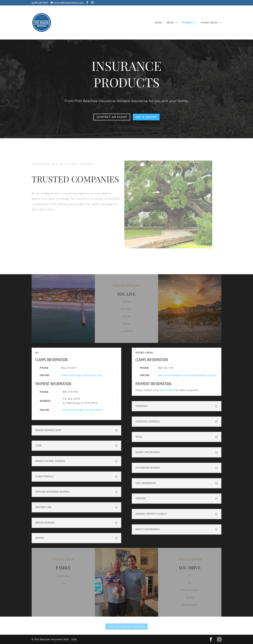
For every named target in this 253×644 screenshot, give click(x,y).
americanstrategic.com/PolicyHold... (84, 410)
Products (187, 23)
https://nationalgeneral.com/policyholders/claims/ (187, 375)
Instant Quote (209, 23)
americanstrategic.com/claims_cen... (82, 375)
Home (158, 23)
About (170, 23)
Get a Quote (146, 117)
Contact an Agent (112, 117)
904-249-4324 (167, 390)
